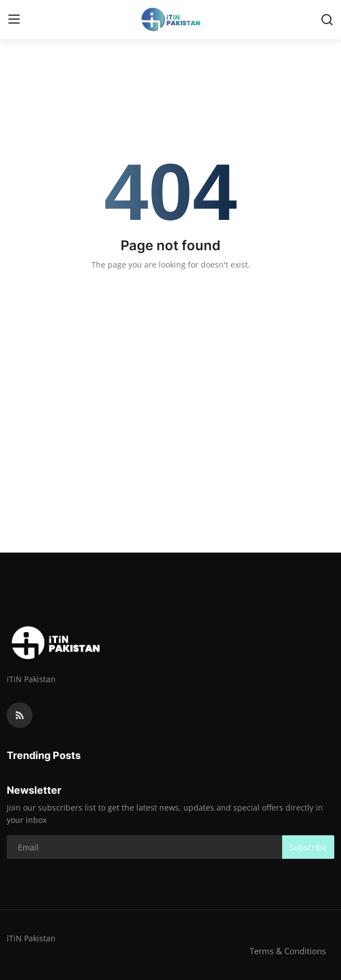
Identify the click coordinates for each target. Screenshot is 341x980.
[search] (327, 20)
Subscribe (308, 847)
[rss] (20, 715)
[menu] (14, 20)
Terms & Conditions (288, 951)
